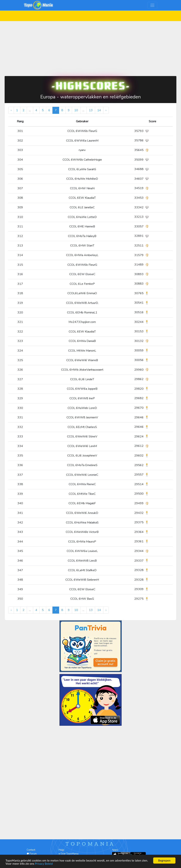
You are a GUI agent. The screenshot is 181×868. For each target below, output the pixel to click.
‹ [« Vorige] (11, 110)
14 (99, 110)
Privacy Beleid (44, 864)
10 (76, 110)
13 (91, 110)
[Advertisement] (90, 47)
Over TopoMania (69, 854)
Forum (32, 854)
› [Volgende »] (106, 110)
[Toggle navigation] (152, 5)
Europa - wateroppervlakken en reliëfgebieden (91, 97)
